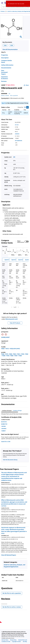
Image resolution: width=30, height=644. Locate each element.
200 (14, 157)
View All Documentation (10, 49)
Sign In (4, 103)
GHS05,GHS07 (5, 337)
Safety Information (7, 65)
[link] (5, 640)
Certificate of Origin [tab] (17, 411)
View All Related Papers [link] (9, 555)
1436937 (3, 431)
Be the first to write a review (12, 607)
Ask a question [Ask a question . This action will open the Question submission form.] (14, 95)
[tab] (4, 11)
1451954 (3, 426)
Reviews (4, 81)
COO (12, 45)
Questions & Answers (5, 78)
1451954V (4, 429)
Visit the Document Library (10, 460)
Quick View (8, 260)
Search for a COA (6, 442)
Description (5, 58)
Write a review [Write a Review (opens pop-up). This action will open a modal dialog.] (5, 95)
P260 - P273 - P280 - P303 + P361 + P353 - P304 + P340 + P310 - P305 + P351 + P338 (15, 355)
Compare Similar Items (7, 61)
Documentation (6, 68)
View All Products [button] (15, 323)
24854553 (17, 134)
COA (5, 45)
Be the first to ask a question (12, 593)
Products (3, 11)
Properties (5, 55)
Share (26, 85)
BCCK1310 (4, 422)
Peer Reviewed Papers (4, 72)
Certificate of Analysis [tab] (7, 411)
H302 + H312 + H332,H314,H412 (11, 349)
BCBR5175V (4, 424)
